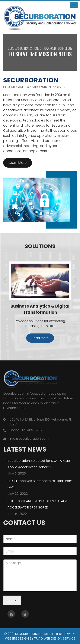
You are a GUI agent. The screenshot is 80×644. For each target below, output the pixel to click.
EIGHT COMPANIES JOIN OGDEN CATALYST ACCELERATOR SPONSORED (39, 504)
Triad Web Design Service (55, 638)
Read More (40, 338)
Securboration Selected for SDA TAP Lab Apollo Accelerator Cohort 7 (39, 464)
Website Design (17, 638)
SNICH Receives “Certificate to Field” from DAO (40, 484)
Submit (12, 600)
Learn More (18, 162)
